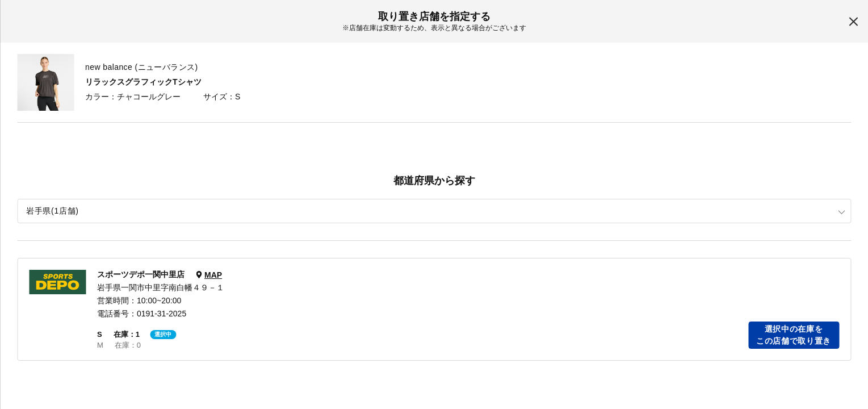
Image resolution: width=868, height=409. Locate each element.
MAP (213, 275)
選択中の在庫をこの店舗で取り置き (794, 335)
